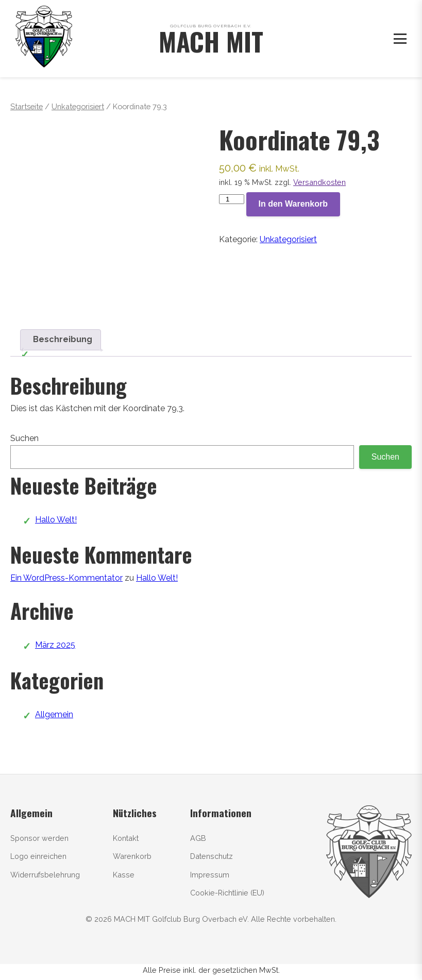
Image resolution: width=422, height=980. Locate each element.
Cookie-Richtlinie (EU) (227, 893)
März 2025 (55, 645)
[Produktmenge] (231, 199)
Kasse (124, 875)
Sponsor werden (39, 838)
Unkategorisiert (78, 106)
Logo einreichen (38, 856)
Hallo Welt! (56, 520)
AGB (198, 838)
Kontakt (126, 838)
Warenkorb (132, 856)
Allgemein (54, 714)
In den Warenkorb (293, 204)
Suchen (24, 438)
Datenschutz (212, 856)
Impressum (210, 875)
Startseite (27, 106)
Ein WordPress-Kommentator (66, 578)
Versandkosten (319, 182)
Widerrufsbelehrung (45, 875)
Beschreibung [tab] (63, 339)
